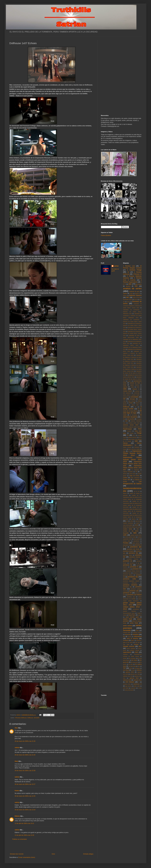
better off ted (136, 298)
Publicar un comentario (20, 839)
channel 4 (136, 389)
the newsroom (134, 662)
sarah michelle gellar (132, 617)
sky (124, 636)
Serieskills (37, 718)
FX (128, 435)
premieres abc (136, 547)
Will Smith (126, 688)
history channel (127, 447)
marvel (138, 523)
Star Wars (126, 644)
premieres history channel (133, 571)
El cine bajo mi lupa (132, 412)
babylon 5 (137, 294)
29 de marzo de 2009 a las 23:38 (25, 771)
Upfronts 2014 (138, 680)
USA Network (130, 682)
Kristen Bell (127, 480)
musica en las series (131, 531)
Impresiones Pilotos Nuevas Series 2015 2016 (132, 464)
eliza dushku (131, 419)
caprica (125, 387)
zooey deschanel (129, 690)
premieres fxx (127, 569)
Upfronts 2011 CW (128, 676)
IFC (129, 451)
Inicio (53, 854)
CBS (125, 389)
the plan (131, 664)
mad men (138, 521)
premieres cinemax (132, 559)
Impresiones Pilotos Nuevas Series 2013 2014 (132, 453)
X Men (140, 688)
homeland (137, 447)
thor (139, 666)
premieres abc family (133, 549)
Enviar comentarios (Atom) (27, 857)
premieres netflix (130, 579)
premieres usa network (134, 595)
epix (126, 421)
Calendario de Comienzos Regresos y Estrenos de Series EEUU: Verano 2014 (132, 306)
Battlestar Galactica (135, 295)
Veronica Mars (127, 684)
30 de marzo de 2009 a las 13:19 (25, 810)
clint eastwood (127, 393)
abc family (139, 284)
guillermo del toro (132, 437)
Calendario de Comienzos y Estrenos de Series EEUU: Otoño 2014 (132, 322)
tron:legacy (137, 668)
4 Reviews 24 (137, 274)
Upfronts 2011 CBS (135, 674)
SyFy (137, 652)
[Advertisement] (52, 847)
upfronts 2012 (134, 678)
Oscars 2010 (127, 541)
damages (133, 399)
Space (133, 640)
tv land (133, 670)
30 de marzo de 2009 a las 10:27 (25, 784)
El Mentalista (134, 415)
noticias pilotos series (130, 537)
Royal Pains (132, 615)
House (125, 449)
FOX (140, 429)
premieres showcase (130, 583)
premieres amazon (128, 551)
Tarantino (125, 654)
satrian (17, 748)
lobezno (134, 519)
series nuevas (128, 626)
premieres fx (134, 567)
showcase (128, 634)
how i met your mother (134, 449)
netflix (125, 535)
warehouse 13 (137, 684)
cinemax (137, 391)
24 (128, 272)
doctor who (135, 405)
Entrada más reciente (17, 854)
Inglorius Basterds (128, 472)
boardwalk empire (128, 300)
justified (125, 478)
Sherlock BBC (127, 633)
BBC (128, 297)
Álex (16, 728)
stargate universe (129, 646)
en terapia (139, 419)
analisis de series (132, 288)
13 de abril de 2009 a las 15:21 (24, 823)
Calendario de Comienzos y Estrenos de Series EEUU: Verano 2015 (132, 329)
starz (140, 646)
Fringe (139, 433)
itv (136, 472)
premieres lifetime (128, 575)
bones (136, 300)
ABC (130, 284)
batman (125, 296)
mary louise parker (128, 525)
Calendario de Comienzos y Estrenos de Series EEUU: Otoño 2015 (132, 325)
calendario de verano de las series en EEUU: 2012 (132, 379)
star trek (137, 642)
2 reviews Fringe (134, 270)
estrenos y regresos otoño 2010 (131, 427)
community (137, 393)
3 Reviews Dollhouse (21, 718)
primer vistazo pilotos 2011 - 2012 (132, 604)
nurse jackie (137, 539)
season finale (128, 619)
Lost (140, 519)
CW (124, 399)
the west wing (132, 666)
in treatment (135, 470)
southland (126, 640)
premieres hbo (137, 569)
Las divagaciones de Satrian (132, 483)
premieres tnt (127, 593)
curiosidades (134, 397)
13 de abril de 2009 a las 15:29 (24, 835)
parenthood (136, 541)
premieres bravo (128, 555)
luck (127, 521)
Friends (132, 433)
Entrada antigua (88, 854)
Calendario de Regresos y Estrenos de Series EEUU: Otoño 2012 (132, 361)
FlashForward (127, 429)
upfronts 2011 (130, 672)
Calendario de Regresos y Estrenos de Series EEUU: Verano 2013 (132, 369)
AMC (136, 286)
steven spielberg (131, 648)
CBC (138, 387)
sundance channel (134, 650)
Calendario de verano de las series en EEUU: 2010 (132, 373)
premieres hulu (127, 573)
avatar (131, 294)
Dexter (131, 403)
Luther (132, 521)
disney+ (125, 405)
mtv (138, 529)
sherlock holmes (137, 633)
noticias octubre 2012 (136, 535)
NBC (135, 533)
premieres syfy (134, 591)
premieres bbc (133, 553)
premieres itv (136, 573)
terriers (125, 658)
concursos (126, 397)
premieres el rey (134, 563)
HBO (136, 441)
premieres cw (128, 561)
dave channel (132, 401)
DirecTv (138, 403)
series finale (134, 623)
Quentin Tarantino (130, 611)
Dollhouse (30, 718)
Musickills (126, 533)
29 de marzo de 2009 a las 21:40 (25, 755)
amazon (128, 286)
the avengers (132, 658)
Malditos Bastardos (128, 523)
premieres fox (128, 565)
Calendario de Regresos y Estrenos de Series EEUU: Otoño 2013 (132, 365)
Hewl (16, 761)
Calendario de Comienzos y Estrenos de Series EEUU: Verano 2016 (132, 334)
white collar (137, 686)
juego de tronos (134, 476)
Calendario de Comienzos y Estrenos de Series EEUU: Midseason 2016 (132, 316)
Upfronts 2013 (127, 680)
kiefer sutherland (135, 478)
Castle (132, 387)
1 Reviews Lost (129, 266)
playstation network (128, 545)
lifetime (125, 493)
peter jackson (136, 543)
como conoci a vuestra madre (131, 395)
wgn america (128, 686)
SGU (137, 631)
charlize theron (128, 391)
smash (129, 637)
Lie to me (137, 491)
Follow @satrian (106, 235)
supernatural (127, 652)
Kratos (17, 791)
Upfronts (139, 670)
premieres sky (127, 587)
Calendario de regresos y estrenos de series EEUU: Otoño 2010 (132, 353)
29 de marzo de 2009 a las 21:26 (25, 741)
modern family (128, 529)
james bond (132, 474)
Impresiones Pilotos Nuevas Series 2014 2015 (132, 460)
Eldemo (17, 816)
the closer (134, 660)
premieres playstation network (131, 581)
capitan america (135, 385)
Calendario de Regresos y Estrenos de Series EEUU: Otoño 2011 (132, 357)
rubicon (140, 615)
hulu (124, 451)
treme (131, 668)
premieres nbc (133, 577)
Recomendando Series (129, 613)
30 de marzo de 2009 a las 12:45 (25, 796)
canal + (130, 381)
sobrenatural (138, 636)
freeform (129, 431)
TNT (124, 668)
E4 (136, 407)
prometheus (136, 609)
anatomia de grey (134, 291)
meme (136, 525)
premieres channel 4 (135, 557)
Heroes (125, 443)
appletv (125, 293)
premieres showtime (130, 585)
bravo (128, 302)
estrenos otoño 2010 (134, 423)
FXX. (134, 435)
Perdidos (126, 543)
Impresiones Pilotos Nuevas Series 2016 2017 (132, 468)
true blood (126, 670)
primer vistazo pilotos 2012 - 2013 (132, 607)
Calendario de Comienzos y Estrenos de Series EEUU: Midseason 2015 (132, 312)
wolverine (133, 688)
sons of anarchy (132, 638)
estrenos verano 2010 (131, 425)
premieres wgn (131, 597)
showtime (136, 634)
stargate (136, 644)
